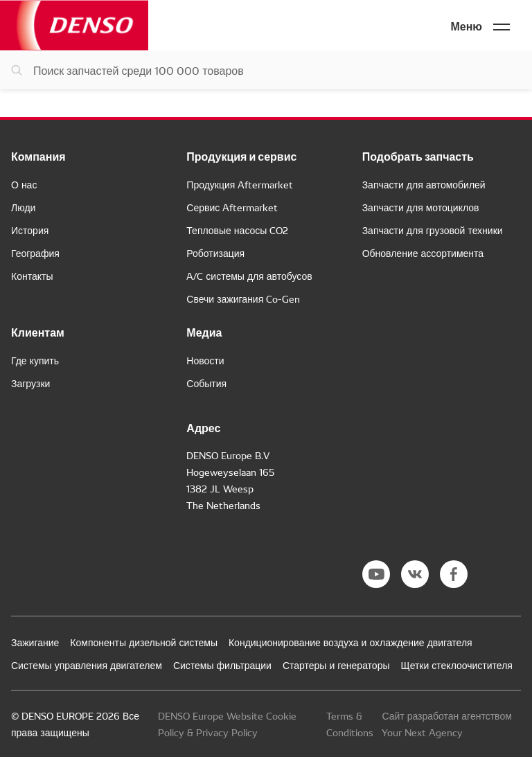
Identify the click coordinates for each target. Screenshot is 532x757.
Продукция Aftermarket (240, 184)
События (206, 383)
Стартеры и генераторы (336, 665)
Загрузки (30, 383)
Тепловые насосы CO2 (237, 230)
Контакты (32, 276)
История (30, 230)
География (35, 253)
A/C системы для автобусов (249, 276)
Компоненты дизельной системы (144, 642)
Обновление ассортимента (423, 253)
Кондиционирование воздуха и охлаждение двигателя (351, 642)
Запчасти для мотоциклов (421, 207)
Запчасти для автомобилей (424, 184)
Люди (23, 207)
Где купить (35, 360)
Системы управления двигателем (87, 665)
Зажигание (35, 642)
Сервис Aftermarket (232, 207)
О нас (24, 184)
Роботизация (215, 253)
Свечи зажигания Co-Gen (243, 299)
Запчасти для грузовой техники (433, 230)
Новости (205, 360)
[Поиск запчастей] (266, 70)
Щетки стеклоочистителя (457, 665)
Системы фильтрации (222, 665)
